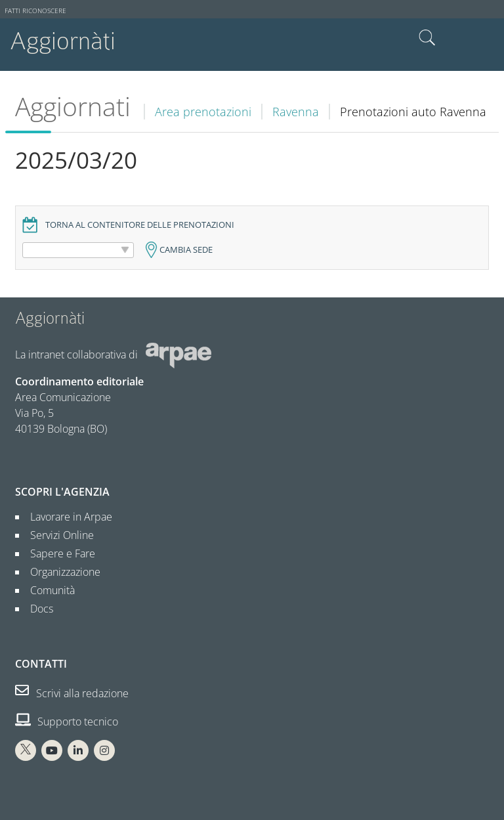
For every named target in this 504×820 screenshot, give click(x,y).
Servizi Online (57, 535)
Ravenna (296, 112)
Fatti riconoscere (35, 11)
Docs (36, 609)
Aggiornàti (63, 41)
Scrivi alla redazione (72, 693)
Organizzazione (60, 572)
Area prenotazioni (203, 112)
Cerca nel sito (427, 38)
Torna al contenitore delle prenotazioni (140, 225)
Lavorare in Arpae (66, 517)
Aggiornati (73, 106)
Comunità (47, 590)
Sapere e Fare (57, 553)
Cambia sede (186, 250)
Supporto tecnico (67, 722)
